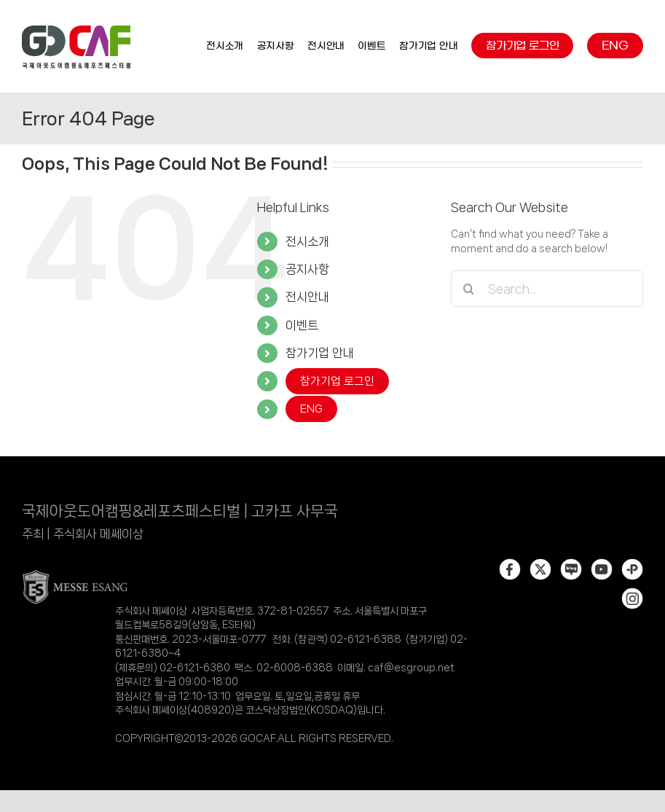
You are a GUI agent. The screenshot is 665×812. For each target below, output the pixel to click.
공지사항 (307, 269)
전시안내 (307, 297)
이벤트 (302, 325)
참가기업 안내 (320, 353)
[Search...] (547, 289)
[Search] (469, 289)
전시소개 (307, 241)
